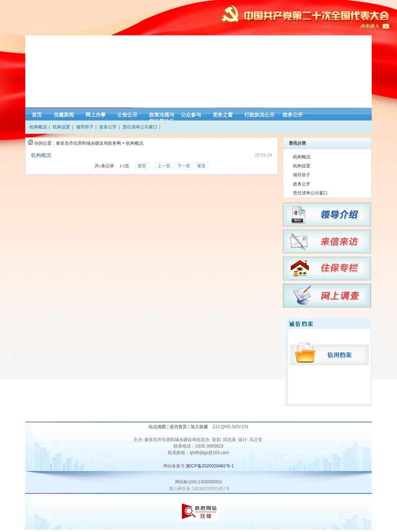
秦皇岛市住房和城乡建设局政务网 (88, 143)
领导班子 (85, 127)
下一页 (184, 166)
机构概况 (38, 127)
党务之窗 (223, 115)
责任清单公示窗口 (140, 127)
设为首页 (178, 427)
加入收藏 (200, 427)
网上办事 (96, 115)
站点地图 (157, 427)
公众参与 (191, 115)
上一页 (164, 166)
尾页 (201, 166)
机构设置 (61, 127)
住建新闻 (64, 115)
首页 (37, 115)
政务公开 (293, 115)
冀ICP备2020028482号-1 (210, 466)
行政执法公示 (259, 115)
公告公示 (127, 115)
